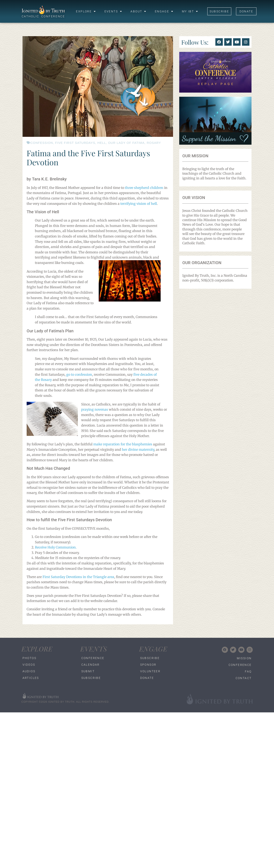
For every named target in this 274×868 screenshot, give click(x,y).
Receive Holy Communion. (56, 547)
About (138, 11)
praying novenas (95, 409)
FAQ (248, 671)
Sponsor (148, 665)
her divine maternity (138, 449)
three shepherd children (144, 188)
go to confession (79, 374)
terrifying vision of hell (139, 204)
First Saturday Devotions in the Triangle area (78, 577)
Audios (29, 671)
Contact (244, 678)
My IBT (190, 11)
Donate (147, 678)
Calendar (91, 665)
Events (113, 11)
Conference (93, 658)
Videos (29, 665)
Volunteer (150, 671)
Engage (164, 11)
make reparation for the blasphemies (123, 444)
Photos (29, 658)
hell (102, 143)
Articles (31, 678)
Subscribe (91, 678)
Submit (88, 671)
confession (42, 143)
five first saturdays (75, 143)
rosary (154, 143)
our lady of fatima (126, 143)
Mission (244, 658)
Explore (86, 11)
